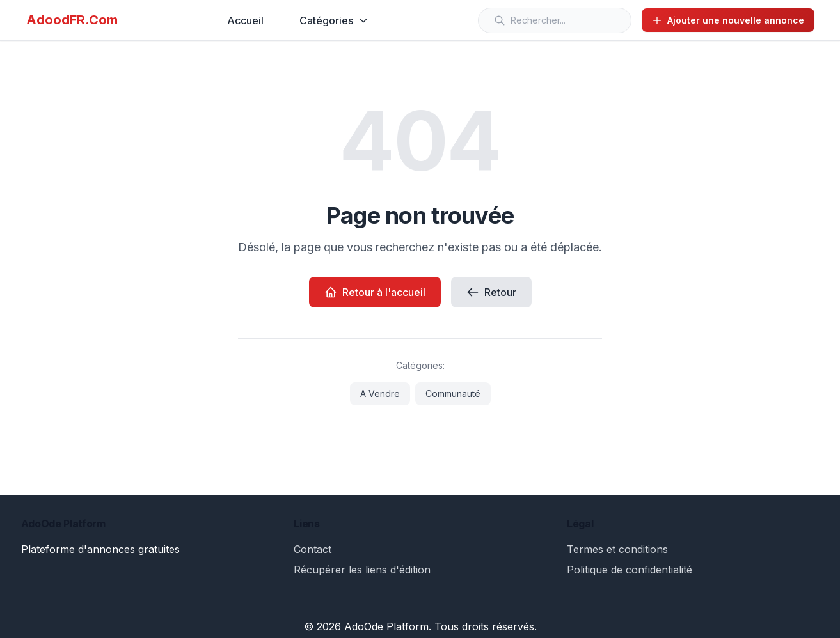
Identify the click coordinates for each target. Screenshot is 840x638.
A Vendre (380, 393)
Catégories (334, 20)
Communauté (453, 393)
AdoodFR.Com (72, 20)
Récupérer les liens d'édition (362, 570)
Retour (491, 292)
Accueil (245, 20)
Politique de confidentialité (630, 570)
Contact (313, 549)
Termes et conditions (617, 549)
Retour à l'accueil (375, 292)
